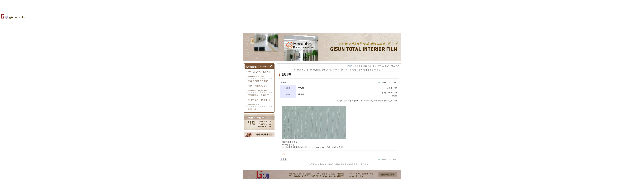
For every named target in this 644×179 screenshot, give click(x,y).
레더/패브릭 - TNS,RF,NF (260, 100)
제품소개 (252, 109)
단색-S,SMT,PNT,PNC (258, 81)
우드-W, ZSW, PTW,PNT (259, 72)
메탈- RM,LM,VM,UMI (258, 86)
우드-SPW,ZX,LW (256, 76)
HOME (349, 66)
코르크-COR (254, 104)
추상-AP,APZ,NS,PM (258, 90)
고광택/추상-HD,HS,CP (259, 95)
